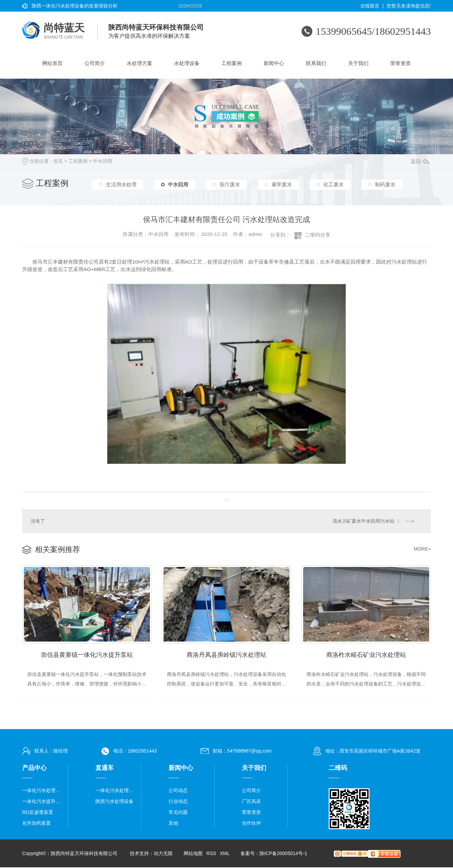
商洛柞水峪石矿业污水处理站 (366, 655)
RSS (211, 854)
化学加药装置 (36, 824)
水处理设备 (187, 63)
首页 (58, 161)
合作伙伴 (251, 824)
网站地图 (193, 854)
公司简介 (95, 63)
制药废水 (385, 184)
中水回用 (103, 161)
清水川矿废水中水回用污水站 (363, 521)
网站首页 (52, 63)
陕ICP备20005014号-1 (283, 854)
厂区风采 (251, 802)
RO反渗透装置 (38, 813)
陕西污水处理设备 (114, 802)
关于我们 (358, 63)
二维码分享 (318, 235)
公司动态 (178, 791)
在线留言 (370, 6)
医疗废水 (230, 184)
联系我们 (316, 63)
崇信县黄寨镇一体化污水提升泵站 (87, 655)
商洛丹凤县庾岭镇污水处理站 (226, 655)
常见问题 (178, 813)
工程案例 (232, 63)
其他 (173, 824)
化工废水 (333, 184)
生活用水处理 (121, 184)
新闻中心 (274, 63)
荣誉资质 (401, 63)
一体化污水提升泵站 (42, 802)
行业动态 (178, 802)
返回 (420, 161)
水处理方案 (139, 63)
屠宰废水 (282, 184)
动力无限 (163, 854)
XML (224, 854)
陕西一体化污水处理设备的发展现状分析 (75, 6)
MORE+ (422, 549)
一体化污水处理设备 (42, 791)
